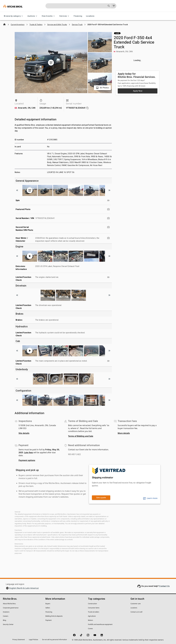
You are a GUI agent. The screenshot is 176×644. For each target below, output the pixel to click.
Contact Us (164, 586)
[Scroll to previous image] (17, 190)
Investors (6, 612)
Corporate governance (11, 608)
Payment (49, 620)
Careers (6, 616)
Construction (92, 604)
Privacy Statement (19, 640)
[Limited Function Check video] (108, 277)
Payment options (27, 460)
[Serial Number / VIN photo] (108, 218)
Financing (78, 16)
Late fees (29, 452)
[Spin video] (108, 200)
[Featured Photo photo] (108, 209)
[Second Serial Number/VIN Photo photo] (108, 227)
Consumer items (94, 608)
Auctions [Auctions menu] (33, 16)
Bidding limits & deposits (54, 616)
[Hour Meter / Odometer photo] (108, 238)
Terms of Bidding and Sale (81, 436)
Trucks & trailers (94, 612)
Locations (90, 16)
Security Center (8, 624)
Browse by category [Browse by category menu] (14, 16)
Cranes (90, 629)
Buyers (48, 604)
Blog (5, 620)
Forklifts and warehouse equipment (100, 624)
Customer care (136, 604)
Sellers (48, 608)
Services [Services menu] (65, 16)
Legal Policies (33, 640)
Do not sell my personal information (55, 640)
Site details (24, 433)
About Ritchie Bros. (9, 604)
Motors (90, 620)
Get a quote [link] (101, 498)
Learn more (150, 498)
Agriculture (92, 616)
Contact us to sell (136, 612)
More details (124, 433)
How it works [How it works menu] (49, 16)
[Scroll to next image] (109, 190)
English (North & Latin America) (24, 588)
